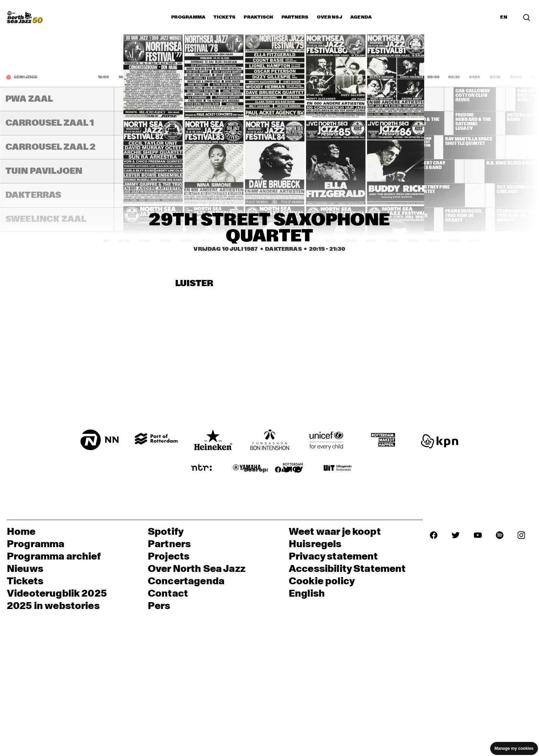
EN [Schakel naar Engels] (504, 17)
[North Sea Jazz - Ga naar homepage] (25, 17)
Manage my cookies (514, 748)
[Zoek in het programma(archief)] (527, 17)
